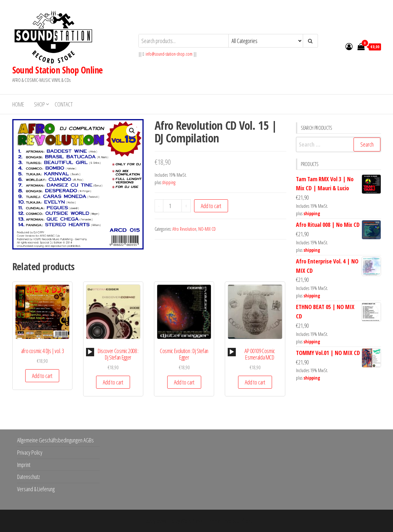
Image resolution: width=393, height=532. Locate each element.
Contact (64, 104)
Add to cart (211, 206)
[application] (90, 352)
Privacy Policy (30, 452)
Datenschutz (28, 477)
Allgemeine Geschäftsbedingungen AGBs (55, 440)
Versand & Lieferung (36, 489)
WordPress (192, 521)
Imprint (24, 465)
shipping (169, 182)
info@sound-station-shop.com (169, 54)
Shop (39, 104)
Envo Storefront (237, 521)
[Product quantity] (172, 206)
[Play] (90, 352)
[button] (132, 131)
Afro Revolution (184, 229)
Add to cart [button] (42, 376)
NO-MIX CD (207, 229)
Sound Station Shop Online (58, 70)
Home (18, 104)
